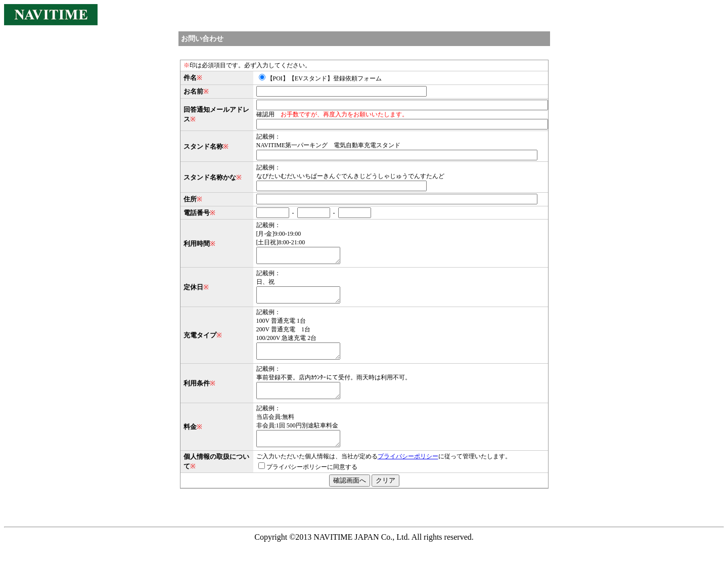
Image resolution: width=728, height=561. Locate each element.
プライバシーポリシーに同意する (308, 482)
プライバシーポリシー (408, 471)
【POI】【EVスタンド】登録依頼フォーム (320, 78)
